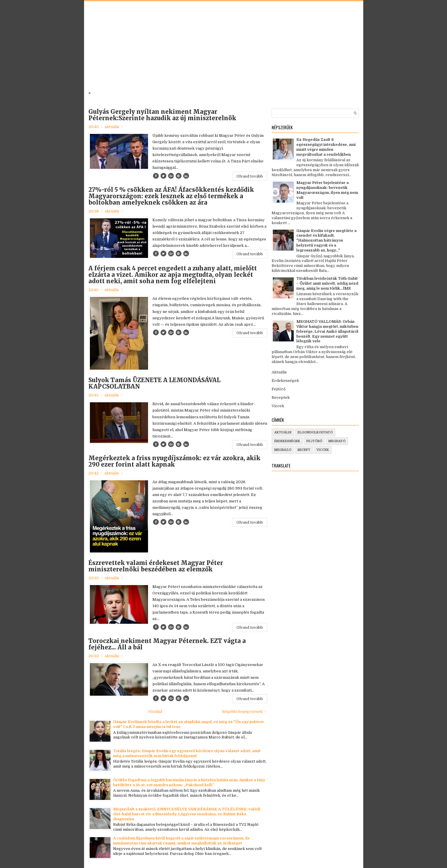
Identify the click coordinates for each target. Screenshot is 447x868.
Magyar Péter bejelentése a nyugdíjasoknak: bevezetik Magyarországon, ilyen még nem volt (327, 190)
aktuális (112, 127)
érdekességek (287, 441)
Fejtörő (279, 389)
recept (304, 450)
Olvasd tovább (250, 176)
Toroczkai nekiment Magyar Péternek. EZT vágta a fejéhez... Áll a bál (167, 644)
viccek (323, 450)
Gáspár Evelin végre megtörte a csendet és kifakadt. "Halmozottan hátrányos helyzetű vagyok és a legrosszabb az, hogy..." (326, 241)
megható (337, 441)
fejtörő (314, 441)
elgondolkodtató (315, 432)
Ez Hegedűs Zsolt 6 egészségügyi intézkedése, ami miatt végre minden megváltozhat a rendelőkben (326, 147)
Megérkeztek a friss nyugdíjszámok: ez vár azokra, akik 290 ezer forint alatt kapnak (174, 461)
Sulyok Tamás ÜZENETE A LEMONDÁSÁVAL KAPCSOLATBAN (154, 383)
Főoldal (155, 712)
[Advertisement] (168, 48)
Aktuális (279, 372)
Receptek (281, 397)
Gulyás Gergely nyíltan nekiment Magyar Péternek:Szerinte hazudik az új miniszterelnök (162, 115)
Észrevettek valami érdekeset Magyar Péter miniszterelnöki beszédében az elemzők (156, 566)
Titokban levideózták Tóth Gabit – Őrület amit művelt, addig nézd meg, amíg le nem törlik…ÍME (327, 283)
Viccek (278, 406)
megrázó (283, 450)
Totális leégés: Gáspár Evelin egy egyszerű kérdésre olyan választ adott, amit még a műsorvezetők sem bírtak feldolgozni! (187, 753)
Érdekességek (285, 381)
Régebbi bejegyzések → (245, 712)
